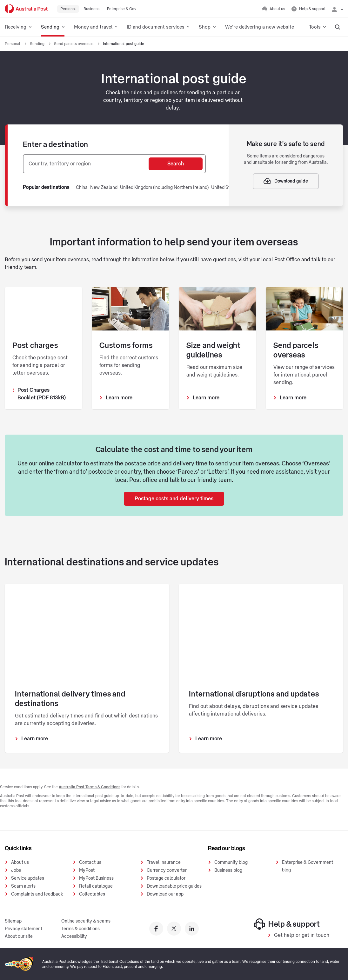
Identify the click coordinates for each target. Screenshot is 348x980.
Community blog (231, 863)
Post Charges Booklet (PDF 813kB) (42, 394)
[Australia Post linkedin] (192, 929)
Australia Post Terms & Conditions (90, 787)
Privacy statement (23, 929)
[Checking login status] (338, 9)
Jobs (16, 870)
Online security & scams (86, 921)
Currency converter (167, 870)
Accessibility (74, 937)
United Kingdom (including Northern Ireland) (164, 188)
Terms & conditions (80, 929)
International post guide (124, 44)
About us (20, 863)
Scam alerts (23, 886)
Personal (13, 44)
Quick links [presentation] (18, 848)
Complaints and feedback (37, 894)
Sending (38, 44)
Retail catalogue (96, 886)
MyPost (87, 870)
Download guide (286, 181)
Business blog (228, 870)
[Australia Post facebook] (156, 929)
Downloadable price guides (174, 886)
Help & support (287, 924)
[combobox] (86, 164)
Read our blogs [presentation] (227, 848)
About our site (19, 937)
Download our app (165, 894)
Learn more (119, 398)
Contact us (90, 863)
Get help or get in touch (302, 935)
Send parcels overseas (74, 44)
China (82, 188)
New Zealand (104, 188)
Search (176, 164)
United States (225, 188)
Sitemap (13, 921)
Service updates (28, 878)
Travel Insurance (164, 863)
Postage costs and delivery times (174, 499)
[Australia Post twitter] (174, 929)
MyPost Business (96, 878)
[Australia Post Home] (26, 9)
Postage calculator (166, 878)
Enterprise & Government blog (308, 866)
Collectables (92, 894)
